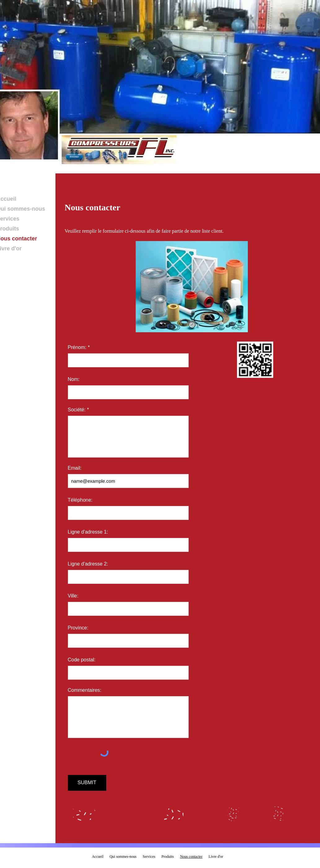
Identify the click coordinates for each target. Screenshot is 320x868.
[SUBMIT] (87, 783)
